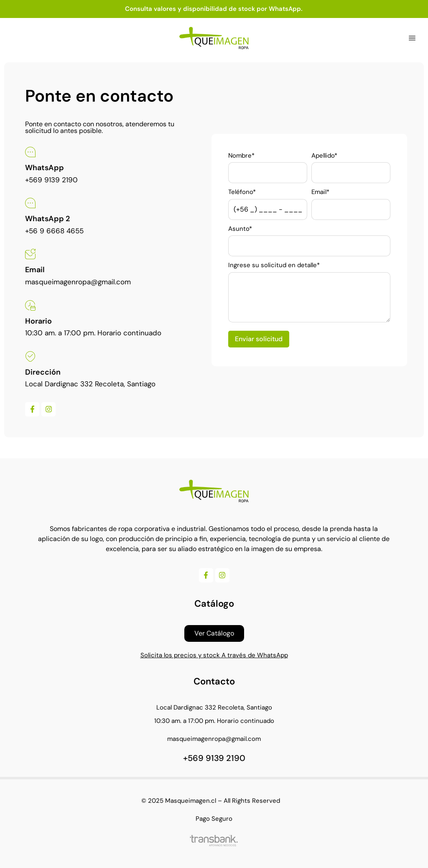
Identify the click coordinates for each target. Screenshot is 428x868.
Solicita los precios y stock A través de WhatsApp (214, 655)
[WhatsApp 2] (30, 203)
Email (35, 270)
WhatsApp (45, 168)
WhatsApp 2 (47, 219)
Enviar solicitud (259, 339)
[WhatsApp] (30, 152)
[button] (412, 38)
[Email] (30, 254)
